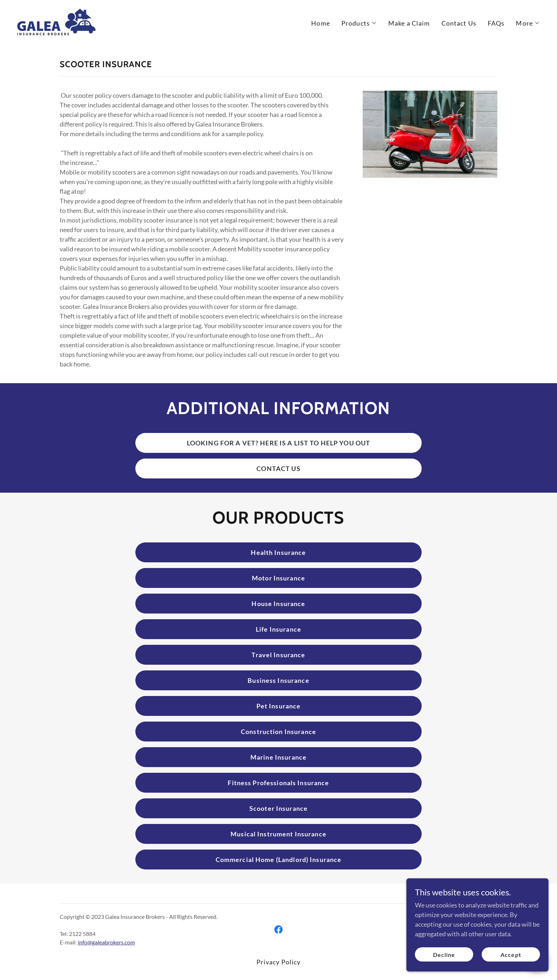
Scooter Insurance (278, 808)
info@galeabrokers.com (106, 942)
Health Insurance (278, 552)
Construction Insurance (278, 732)
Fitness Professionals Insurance (278, 783)
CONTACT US (278, 468)
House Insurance (278, 604)
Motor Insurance (278, 578)
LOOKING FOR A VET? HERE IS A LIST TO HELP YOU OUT (279, 443)
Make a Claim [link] (409, 23)
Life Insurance (278, 629)
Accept (511, 969)
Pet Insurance (279, 706)
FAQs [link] (496, 23)
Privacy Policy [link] (279, 962)
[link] (56, 21)
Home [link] (321, 23)
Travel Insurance (278, 655)
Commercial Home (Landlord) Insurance (279, 859)
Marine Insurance (278, 757)
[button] (359, 23)
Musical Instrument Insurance (278, 834)
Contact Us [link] (459, 23)
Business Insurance (278, 680)
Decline (444, 969)
